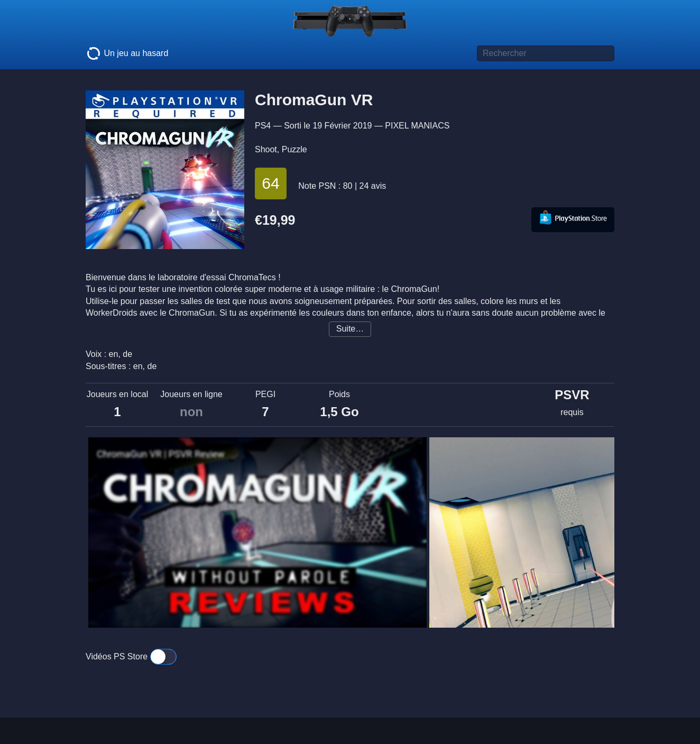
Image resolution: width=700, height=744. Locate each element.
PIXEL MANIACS (417, 126)
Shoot (266, 149)
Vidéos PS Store (131, 656)
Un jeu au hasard (127, 53)
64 (270, 183)
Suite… (350, 329)
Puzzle (294, 149)
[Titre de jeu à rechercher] (546, 53)
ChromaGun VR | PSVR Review (161, 454)
